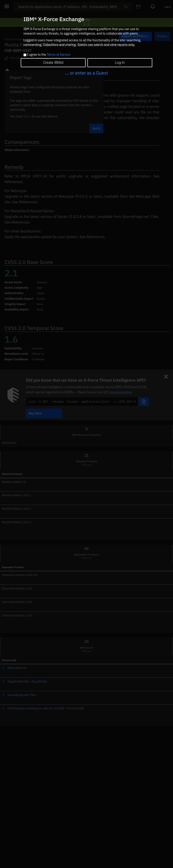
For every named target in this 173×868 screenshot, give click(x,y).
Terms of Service (59, 55)
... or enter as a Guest (86, 73)
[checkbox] (25, 55)
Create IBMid (53, 63)
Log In (120, 63)
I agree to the (49, 55)
